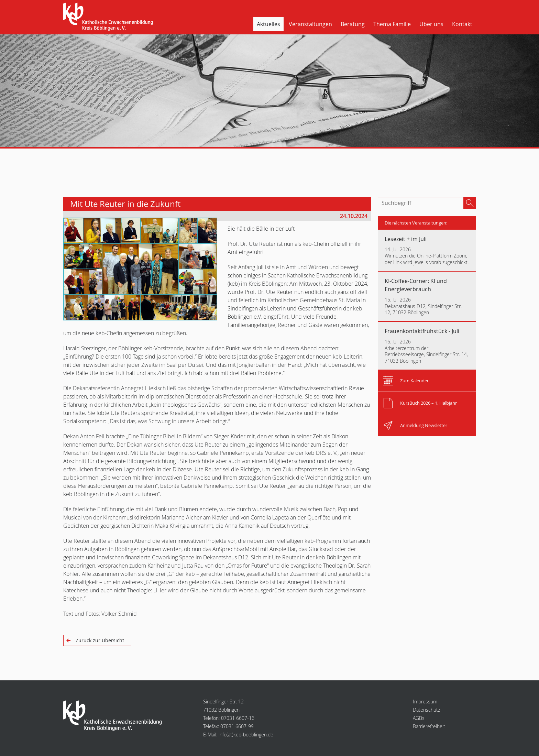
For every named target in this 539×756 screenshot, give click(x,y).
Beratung (353, 24)
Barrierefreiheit (429, 726)
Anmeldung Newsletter (424, 425)
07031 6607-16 (238, 718)
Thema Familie (392, 24)
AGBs (419, 718)
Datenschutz (426, 710)
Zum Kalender (414, 381)
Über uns (431, 24)
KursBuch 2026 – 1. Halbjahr (428, 403)
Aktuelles (268, 24)
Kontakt (462, 24)
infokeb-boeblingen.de (246, 735)
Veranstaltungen (310, 24)
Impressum (425, 702)
